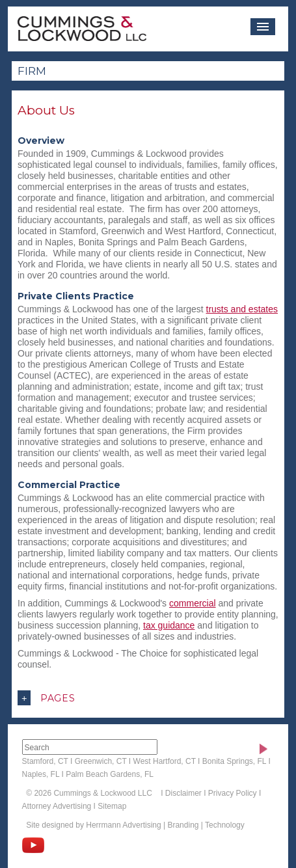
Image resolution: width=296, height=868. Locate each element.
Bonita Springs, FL (234, 761)
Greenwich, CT (101, 761)
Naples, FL (41, 774)
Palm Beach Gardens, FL (110, 774)
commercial (193, 603)
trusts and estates (242, 309)
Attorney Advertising (57, 806)
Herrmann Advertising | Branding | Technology (165, 825)
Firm (32, 71)
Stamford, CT (45, 761)
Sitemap (112, 806)
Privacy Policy (233, 793)
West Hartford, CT (165, 761)
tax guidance (169, 625)
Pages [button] (47, 698)
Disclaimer (183, 793)
